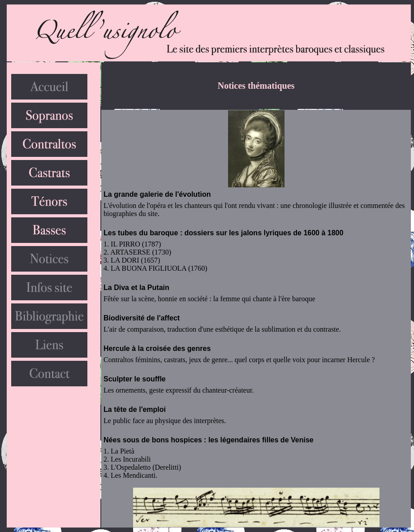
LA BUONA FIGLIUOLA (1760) (159, 268)
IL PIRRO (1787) (136, 244)
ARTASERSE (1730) (141, 252)
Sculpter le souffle (135, 379)
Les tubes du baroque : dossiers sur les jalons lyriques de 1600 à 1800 (223, 233)
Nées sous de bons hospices (153, 440)
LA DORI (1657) (135, 260)
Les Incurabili (131, 459)
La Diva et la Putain (136, 288)
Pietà (127, 451)
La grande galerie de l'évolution (157, 194)
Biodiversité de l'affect (142, 318)
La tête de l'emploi (135, 409)
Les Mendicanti (133, 475)
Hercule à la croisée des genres (157, 348)
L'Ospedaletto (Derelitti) (146, 467)
